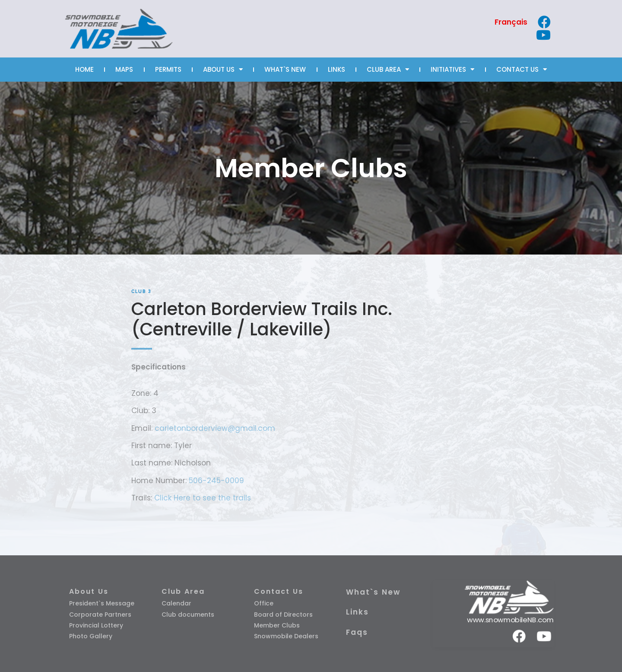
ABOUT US (223, 69)
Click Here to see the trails (203, 498)
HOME (84, 69)
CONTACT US (522, 69)
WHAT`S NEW (285, 69)
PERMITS (168, 69)
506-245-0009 (216, 481)
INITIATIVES (452, 69)
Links (357, 612)
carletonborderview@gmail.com (215, 428)
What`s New (373, 592)
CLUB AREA (388, 69)
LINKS (336, 69)
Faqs (357, 632)
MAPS (124, 69)
